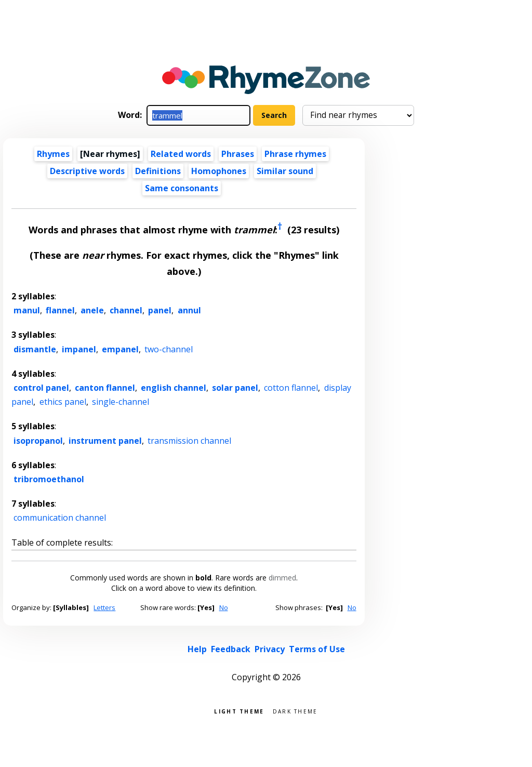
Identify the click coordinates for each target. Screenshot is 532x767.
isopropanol (38, 441)
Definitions (158, 171)
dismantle (35, 349)
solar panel (235, 388)
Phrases (238, 154)
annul (189, 310)
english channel (174, 388)
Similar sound (285, 171)
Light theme (239, 711)
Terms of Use (317, 649)
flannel (60, 310)
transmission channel (189, 441)
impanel (79, 349)
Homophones (219, 171)
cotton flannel (291, 388)
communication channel (60, 518)
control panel (41, 388)
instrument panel (105, 441)
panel (160, 310)
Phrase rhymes (295, 154)
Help (197, 649)
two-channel (169, 349)
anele (92, 310)
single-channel (121, 402)
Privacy (270, 649)
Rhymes (53, 154)
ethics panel (63, 402)
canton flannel (105, 388)
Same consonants (182, 188)
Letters (104, 607)
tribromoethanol (49, 479)
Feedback (231, 649)
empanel (120, 349)
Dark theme (295, 711)
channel (126, 310)
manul (27, 310)
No (224, 607)
